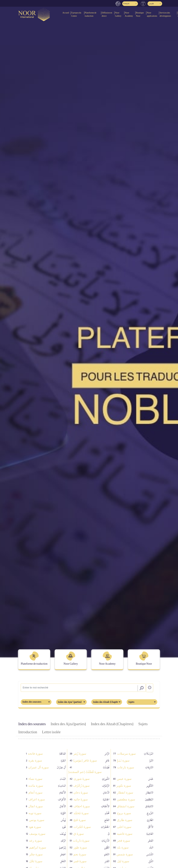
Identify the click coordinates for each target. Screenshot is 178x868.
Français (126, 4)
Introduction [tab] (28, 732)
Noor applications (152, 14)
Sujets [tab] (143, 724)
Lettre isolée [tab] (51, 732)
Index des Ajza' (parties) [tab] (68, 724)
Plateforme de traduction (91, 14)
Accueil (66, 13)
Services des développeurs (165, 14)
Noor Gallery (118, 14)
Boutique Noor (140, 14)
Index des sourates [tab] (32, 724)
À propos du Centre (76, 14)
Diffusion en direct (107, 14)
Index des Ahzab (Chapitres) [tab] (112, 724)
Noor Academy (129, 14)
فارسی (151, 4)
